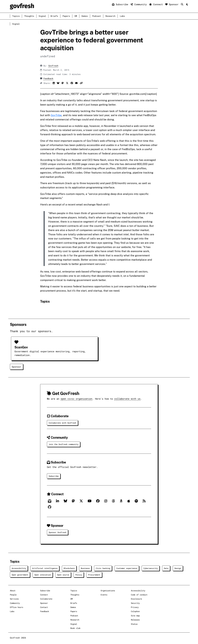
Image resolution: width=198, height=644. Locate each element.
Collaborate (46, 599)
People (13, 595)
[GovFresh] (22, 6)
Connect (157, 4)
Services (14, 599)
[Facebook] (98, 502)
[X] (81, 502)
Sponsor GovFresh (57, 532)
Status (134, 624)
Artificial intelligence (45, 568)
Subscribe (121, 4)
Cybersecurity (151, 568)
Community (139, 4)
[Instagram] (106, 502)
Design (178, 568)
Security (135, 603)
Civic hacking (103, 568)
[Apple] (129, 502)
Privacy (135, 607)
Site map (135, 616)
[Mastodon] (73, 502)
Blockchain (69, 568)
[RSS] (144, 502)
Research (110, 16)
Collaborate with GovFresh (62, 423)
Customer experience (127, 568)
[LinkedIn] (58, 502)
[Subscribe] (50, 502)
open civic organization (76, 399)
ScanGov (21, 347)
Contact (44, 607)
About (13, 591)
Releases (135, 620)
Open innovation (43, 575)
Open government (20, 575)
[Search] (183, 4)
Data (166, 568)
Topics (16, 16)
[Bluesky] (65, 502)
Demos (85, 16)
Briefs (54, 16)
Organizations (108, 591)
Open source (63, 575)
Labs (122, 16)
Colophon (135, 611)
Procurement (94, 575)
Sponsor (173, 4)
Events (104, 595)
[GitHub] (50, 508)
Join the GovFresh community (64, 444)
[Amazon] (121, 502)
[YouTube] (90, 502)
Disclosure (136, 599)
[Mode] (187, 4)
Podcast (97, 16)
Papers (66, 16)
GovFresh (53, 66)
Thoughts (29, 16)
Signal (42, 16)
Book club (75, 628)
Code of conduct (139, 595)
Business (85, 568)
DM (76, 16)
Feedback (48, 79)
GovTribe (56, 115)
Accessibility (19, 568)
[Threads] (114, 502)
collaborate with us (127, 399)
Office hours (16, 607)
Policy (79, 575)
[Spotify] (136, 502)
